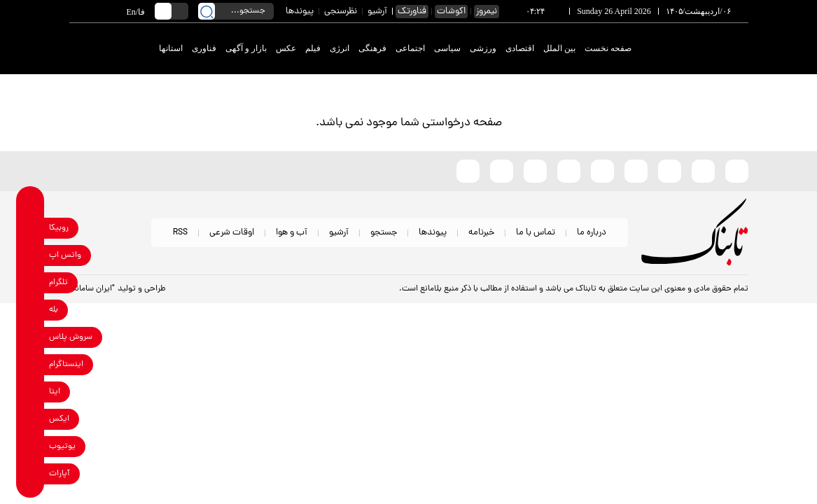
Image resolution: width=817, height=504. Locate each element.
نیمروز (487, 12)
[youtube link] (30, 446)
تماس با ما (536, 233)
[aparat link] (30, 474)
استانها (171, 48)
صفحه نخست (608, 48)
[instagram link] (30, 364)
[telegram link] (30, 282)
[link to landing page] (697, 49)
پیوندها (300, 12)
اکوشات (451, 12)
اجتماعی (410, 48)
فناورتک (412, 12)
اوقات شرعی (232, 233)
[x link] (30, 419)
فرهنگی (372, 48)
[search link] (207, 11)
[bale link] (30, 310)
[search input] (236, 11)
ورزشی (483, 48)
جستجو (384, 233)
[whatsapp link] (30, 255)
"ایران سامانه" (92, 289)
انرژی (340, 48)
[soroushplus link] (30, 337)
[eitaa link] (30, 392)
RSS (180, 233)
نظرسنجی (341, 12)
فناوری (204, 48)
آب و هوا (292, 233)
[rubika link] (30, 228)
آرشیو (377, 12)
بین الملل (559, 48)
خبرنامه (481, 233)
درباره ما (592, 233)
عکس (286, 48)
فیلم (313, 48)
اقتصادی (520, 48)
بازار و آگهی (246, 48)
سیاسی (447, 48)
